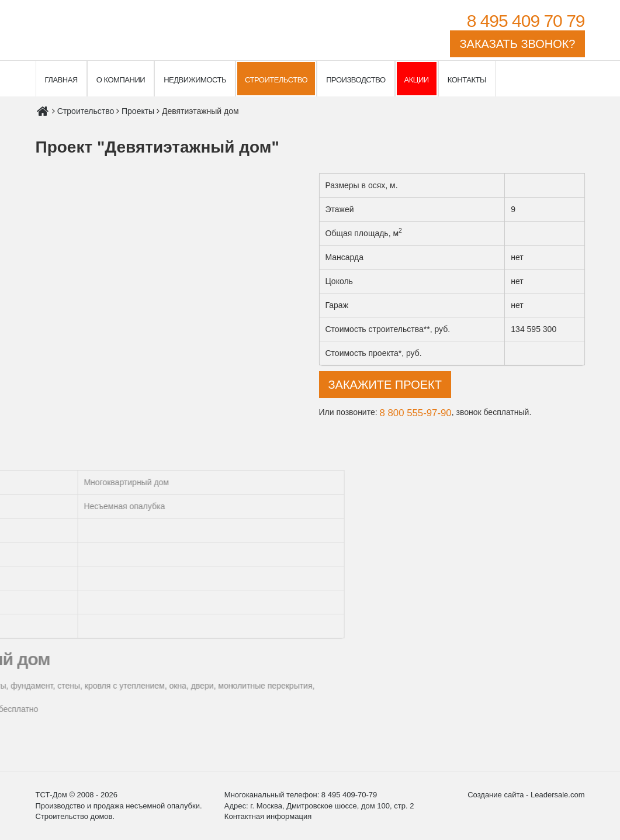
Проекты (138, 111)
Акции (417, 80)
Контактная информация (268, 816)
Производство (356, 80)
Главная (61, 80)
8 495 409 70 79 (526, 21)
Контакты (467, 80)
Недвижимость (195, 80)
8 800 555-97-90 (416, 413)
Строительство (276, 80)
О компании (121, 80)
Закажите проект (385, 385)
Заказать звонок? (517, 44)
